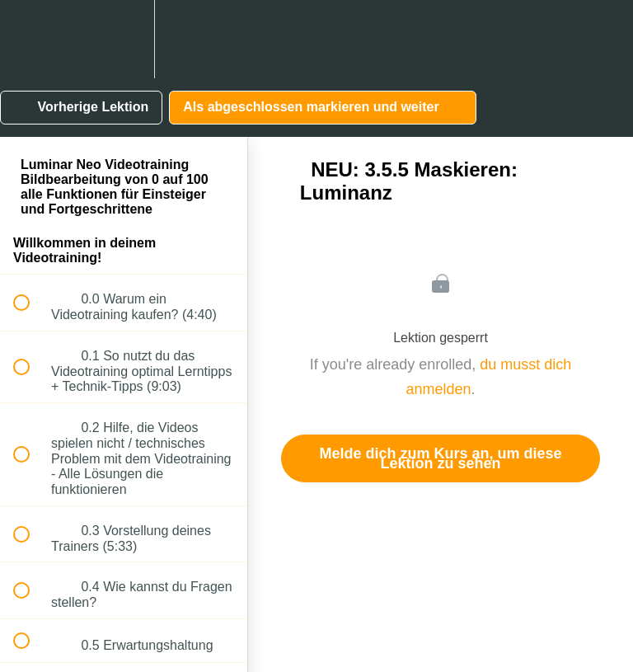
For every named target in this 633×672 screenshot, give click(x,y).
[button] (30, 39)
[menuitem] (124, 39)
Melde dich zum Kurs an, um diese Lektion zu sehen (440, 458)
